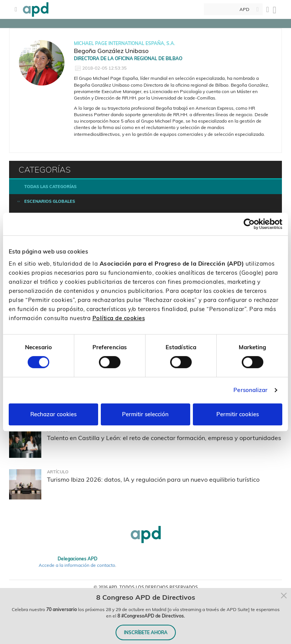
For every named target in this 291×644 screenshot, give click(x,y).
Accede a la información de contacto (77, 565)
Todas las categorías (50, 187)
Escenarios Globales (50, 201)
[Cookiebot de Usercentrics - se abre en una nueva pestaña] (249, 224)
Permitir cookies (238, 414)
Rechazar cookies (53, 414)
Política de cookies (119, 318)
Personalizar (250, 390)
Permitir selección (145, 414)
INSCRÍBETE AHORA (146, 632)
